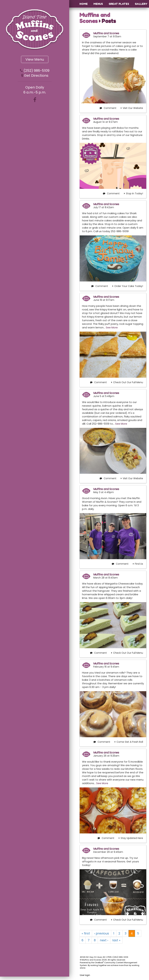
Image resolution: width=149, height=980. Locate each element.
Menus (98, 4)
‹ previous (102, 933)
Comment (108, 108)
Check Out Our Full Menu (127, 382)
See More (112, 327)
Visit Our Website (132, 108)
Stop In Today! (134, 193)
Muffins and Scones (95, 18)
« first (86, 933)
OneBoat (99, 963)
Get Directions (36, 76)
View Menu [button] (35, 59)
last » (116, 940)
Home (84, 4)
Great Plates (119, 4)
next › (104, 940)
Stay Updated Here (131, 838)
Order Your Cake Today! (128, 286)
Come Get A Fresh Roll (129, 742)
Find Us (138, 564)
